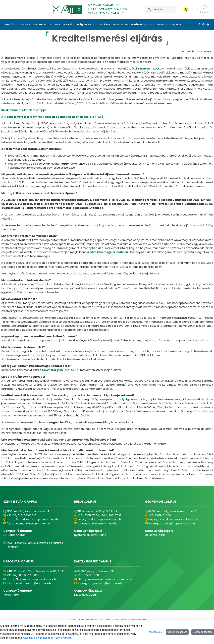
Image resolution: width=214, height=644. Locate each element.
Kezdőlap (10, 24)
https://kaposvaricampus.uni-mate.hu (32, 579)
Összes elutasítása (203, 632)
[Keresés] (164, 9)
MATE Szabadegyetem (170, 24)
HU (195, 9)
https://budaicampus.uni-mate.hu (100, 520)
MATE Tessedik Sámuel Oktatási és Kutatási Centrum (35, 545)
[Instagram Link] (203, 24)
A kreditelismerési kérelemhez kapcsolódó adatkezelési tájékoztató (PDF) (52, 117)
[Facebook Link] (198, 24)
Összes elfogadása (177, 632)
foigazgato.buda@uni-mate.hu (97, 524)
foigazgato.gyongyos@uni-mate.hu (100, 583)
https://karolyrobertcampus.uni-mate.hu (105, 579)
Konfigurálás (155, 632)
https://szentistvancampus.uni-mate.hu (33, 520)
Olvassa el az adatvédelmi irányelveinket (47, 638)
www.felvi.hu (32, 359)
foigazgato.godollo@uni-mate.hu (28, 524)
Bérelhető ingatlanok (143, 24)
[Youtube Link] (207, 24)
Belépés (205, 9)
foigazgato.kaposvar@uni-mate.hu (30, 583)
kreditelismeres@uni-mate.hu (107, 252)
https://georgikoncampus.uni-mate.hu (174, 520)
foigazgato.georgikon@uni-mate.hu (172, 524)
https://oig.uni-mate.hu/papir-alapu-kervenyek (147, 399)
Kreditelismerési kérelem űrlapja (23, 110)
